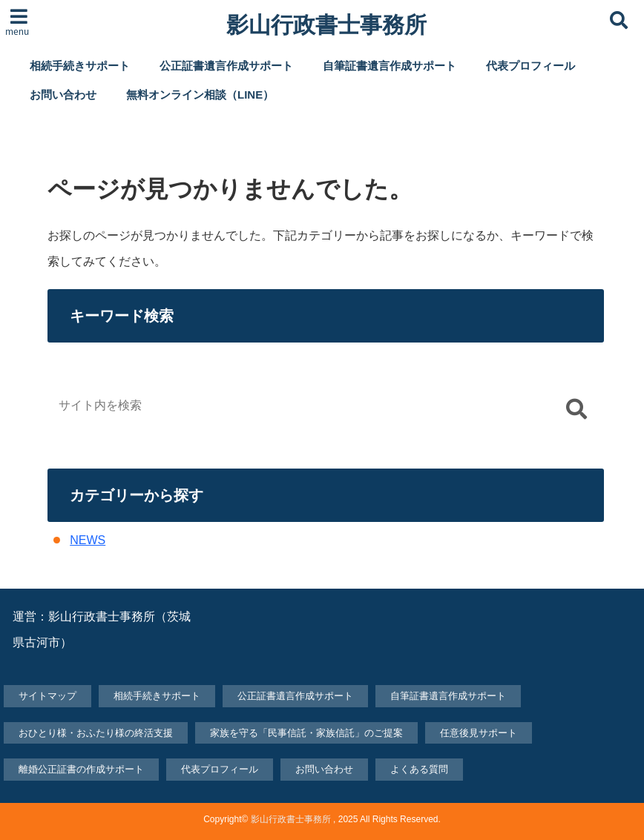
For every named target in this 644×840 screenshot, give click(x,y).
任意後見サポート (479, 733)
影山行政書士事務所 (326, 25)
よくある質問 (419, 769)
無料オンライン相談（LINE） (200, 95)
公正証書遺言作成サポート (226, 66)
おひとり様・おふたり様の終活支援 (96, 733)
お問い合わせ (63, 95)
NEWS (88, 540)
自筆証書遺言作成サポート (390, 66)
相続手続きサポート (80, 66)
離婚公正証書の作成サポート (81, 769)
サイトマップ (47, 696)
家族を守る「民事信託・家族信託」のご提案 (306, 733)
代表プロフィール (530, 66)
